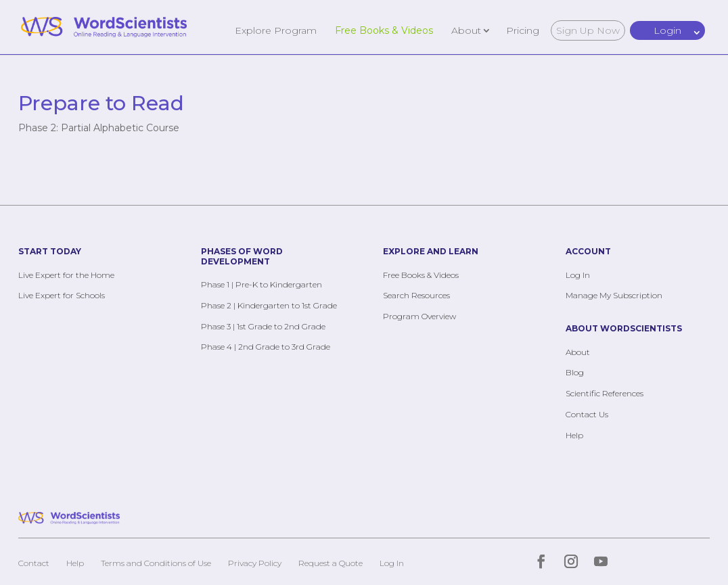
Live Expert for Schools (62, 295)
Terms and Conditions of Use (156, 563)
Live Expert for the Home (66, 275)
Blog (575, 372)
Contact (34, 563)
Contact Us (587, 414)
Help (574, 435)
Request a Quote (331, 563)
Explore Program (276, 30)
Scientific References (605, 393)
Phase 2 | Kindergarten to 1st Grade (269, 305)
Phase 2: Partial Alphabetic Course (99, 128)
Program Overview (419, 316)
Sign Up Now (588, 30)
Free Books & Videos (384, 30)
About (466, 30)
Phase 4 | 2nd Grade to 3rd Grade (266, 347)
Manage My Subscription (614, 295)
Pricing (523, 30)
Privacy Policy (255, 563)
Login (667, 30)
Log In (578, 275)
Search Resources (416, 295)
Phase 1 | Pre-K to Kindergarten (261, 284)
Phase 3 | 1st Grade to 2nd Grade (263, 326)
